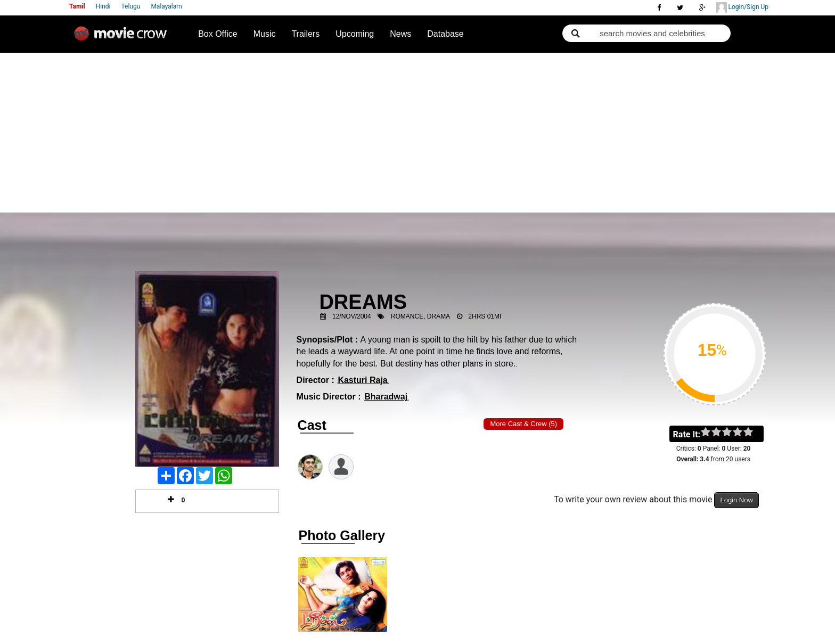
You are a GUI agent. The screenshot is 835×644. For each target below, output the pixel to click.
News (400, 34)
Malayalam (166, 6)
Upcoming (355, 34)
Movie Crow (123, 38)
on (753, 433)
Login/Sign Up (742, 7)
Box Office (218, 34)
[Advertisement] (418, 133)
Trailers (305, 34)
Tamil (77, 6)
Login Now (736, 500)
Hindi (103, 6)
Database (445, 34)
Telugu (131, 6)
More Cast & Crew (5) (523, 424)
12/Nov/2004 (352, 316)
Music (265, 34)
